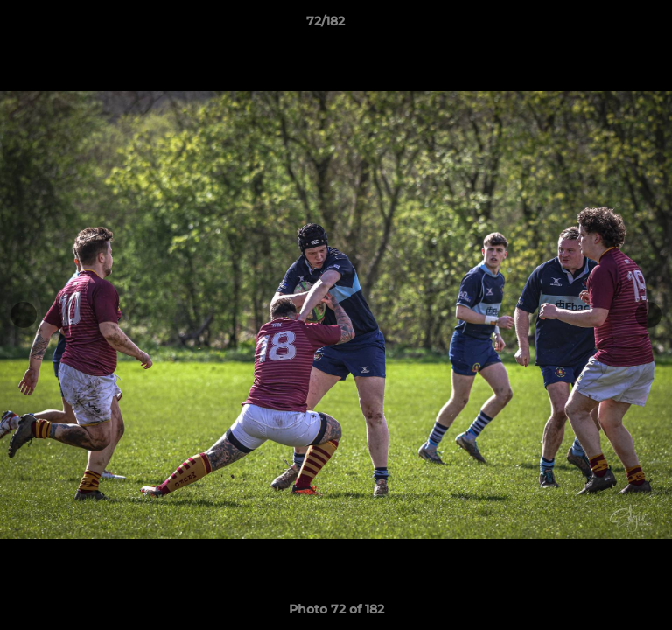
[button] (609, 25)
